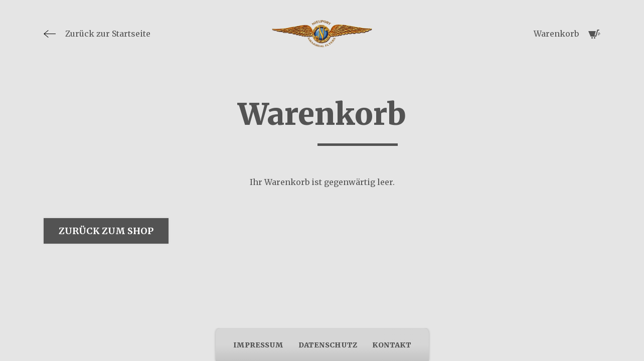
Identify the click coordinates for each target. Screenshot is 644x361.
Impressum (258, 345)
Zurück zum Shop (106, 231)
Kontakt (392, 345)
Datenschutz (328, 345)
